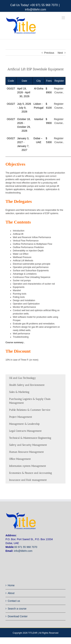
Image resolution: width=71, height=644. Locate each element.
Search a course (17, 609)
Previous (49, 53)
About (11, 593)
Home (11, 585)
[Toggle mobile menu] (64, 18)
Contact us (14, 601)
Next (60, 53)
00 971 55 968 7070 (26, 547)
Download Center (18, 616)
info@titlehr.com (35, 9)
